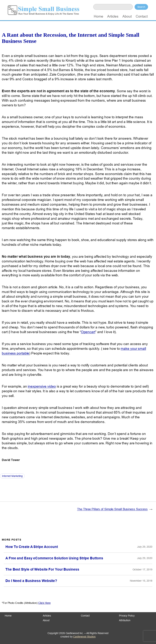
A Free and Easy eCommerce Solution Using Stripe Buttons (54, 558)
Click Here (44, 603)
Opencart (88, 332)
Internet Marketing (12, 476)
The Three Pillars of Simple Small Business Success (112, 509)
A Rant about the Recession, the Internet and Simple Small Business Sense (71, 38)
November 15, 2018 (141, 581)
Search (141, 7)
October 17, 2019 (142, 569)
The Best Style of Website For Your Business (42, 569)
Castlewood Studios (84, 637)
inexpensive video (42, 386)
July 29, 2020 (145, 547)
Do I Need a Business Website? (31, 581)
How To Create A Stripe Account (32, 547)
